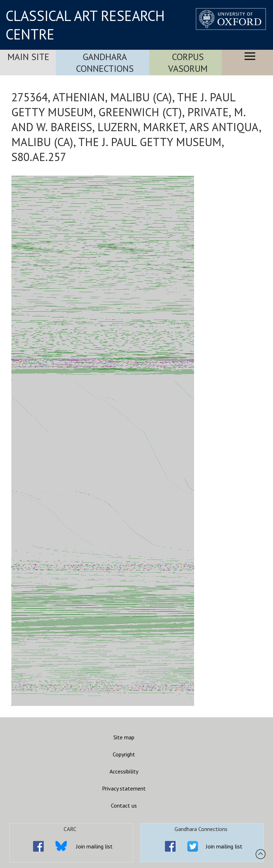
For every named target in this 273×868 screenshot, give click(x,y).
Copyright (124, 754)
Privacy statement (124, 788)
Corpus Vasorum (188, 63)
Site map (124, 737)
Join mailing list (94, 846)
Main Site (28, 57)
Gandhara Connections (105, 63)
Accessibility (124, 771)
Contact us (124, 805)
